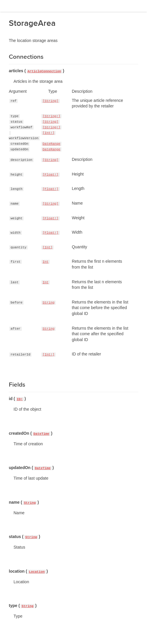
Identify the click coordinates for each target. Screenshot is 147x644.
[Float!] (51, 175)
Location (37, 572)
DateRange (51, 144)
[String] (51, 101)
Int (46, 262)
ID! (20, 399)
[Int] (48, 247)
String (49, 303)
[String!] (51, 116)
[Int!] (49, 133)
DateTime (41, 434)
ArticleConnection (44, 71)
